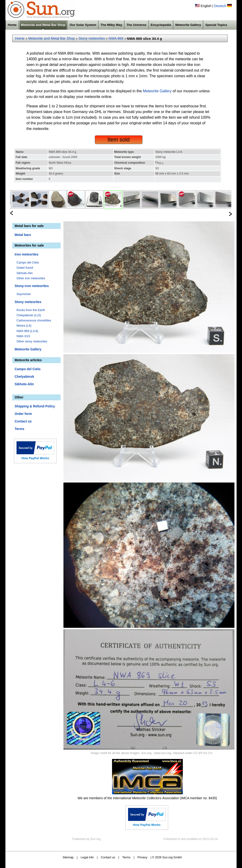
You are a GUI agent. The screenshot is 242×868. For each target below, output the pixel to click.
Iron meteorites (27, 254)
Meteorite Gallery (188, 25)
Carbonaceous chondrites (34, 320)
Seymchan (24, 294)
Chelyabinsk (24, 377)
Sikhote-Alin (25, 273)
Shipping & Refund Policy (35, 406)
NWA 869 (116, 38)
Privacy (142, 857)
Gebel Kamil (25, 268)
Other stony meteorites (32, 341)
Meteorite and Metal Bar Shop (43, 25)
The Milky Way (111, 25)
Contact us (23, 421)
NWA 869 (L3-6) (27, 331)
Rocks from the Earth (31, 310)
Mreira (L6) (24, 326)
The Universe (136, 25)
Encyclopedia (161, 25)
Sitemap (68, 857)
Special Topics (216, 25)
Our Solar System (83, 25)
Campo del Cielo (28, 262)
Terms (19, 429)
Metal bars (23, 235)
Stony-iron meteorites (32, 286)
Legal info (87, 857)
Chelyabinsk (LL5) (29, 315)
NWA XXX (23, 336)
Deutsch (220, 6)
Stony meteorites (92, 38)
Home (12, 25)
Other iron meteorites (31, 278)
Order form (23, 414)
